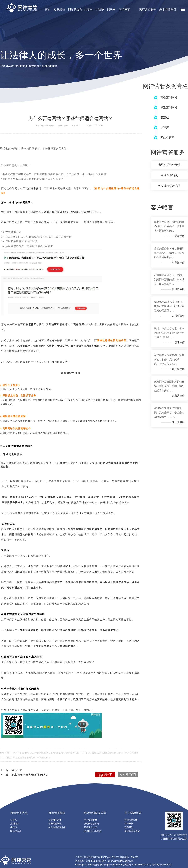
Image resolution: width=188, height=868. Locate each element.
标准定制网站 (169, 108)
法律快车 (124, 9)
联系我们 (129, 827)
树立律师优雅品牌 (169, 186)
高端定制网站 (169, 98)
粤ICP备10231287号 (162, 865)
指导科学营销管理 (169, 165)
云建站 (88, 9)
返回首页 (128, 775)
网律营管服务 (148, 9)
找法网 (111, 9)
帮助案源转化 (169, 175)
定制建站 (59, 9)
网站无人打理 (90, 827)
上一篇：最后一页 (11, 770)
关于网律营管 (168, 9)
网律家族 (129, 824)
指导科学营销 (55, 820)
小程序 (100, 9)
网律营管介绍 (131, 820)
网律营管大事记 (132, 831)
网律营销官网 (22, 8)
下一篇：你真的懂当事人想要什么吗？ (24, 775)
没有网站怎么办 (91, 824)
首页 (48, 9)
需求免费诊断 (90, 820)
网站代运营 (75, 9)
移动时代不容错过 (93, 831)
